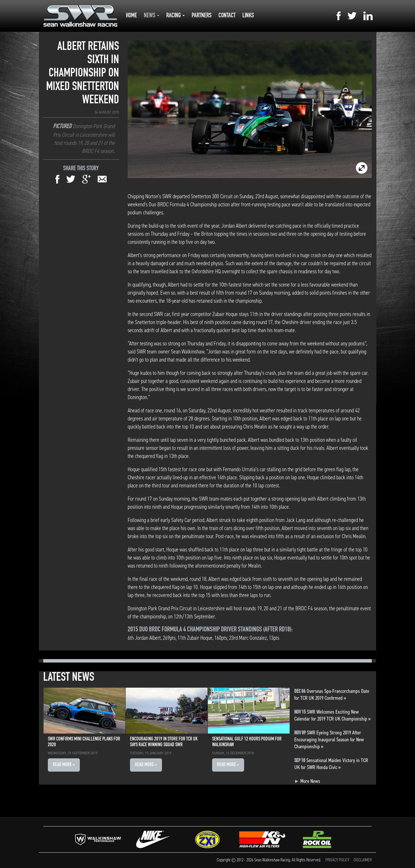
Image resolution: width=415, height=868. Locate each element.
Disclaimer (363, 860)
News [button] (152, 16)
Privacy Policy (337, 860)
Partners (202, 16)
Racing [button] (176, 16)
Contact (227, 16)
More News (307, 781)
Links (248, 16)
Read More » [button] (64, 765)
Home (131, 16)
